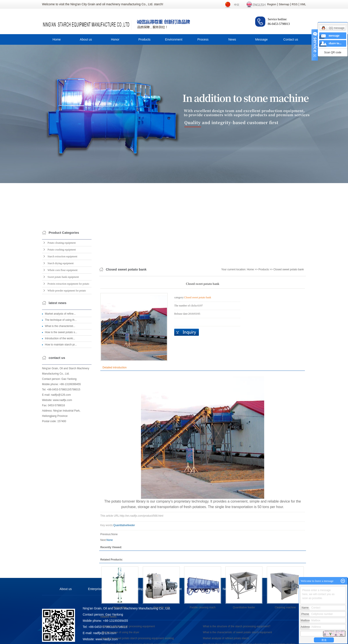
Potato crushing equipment (62, 331)
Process (203, 39)
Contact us (291, 39)
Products (144, 39)
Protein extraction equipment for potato (68, 365)
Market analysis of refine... (60, 395)
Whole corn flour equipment (62, 351)
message (334, 36)
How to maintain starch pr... (61, 426)
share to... (335, 43)
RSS (295, 4)
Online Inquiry (187, 487)
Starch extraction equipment (62, 338)
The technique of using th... (61, 401)
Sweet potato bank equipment (63, 358)
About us (86, 39)
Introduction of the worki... (60, 420)
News (232, 39)
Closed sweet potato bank (289, 424)
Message (261, 39)
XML (303, 4)
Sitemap (284, 4)
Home (57, 39)
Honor (115, 39)
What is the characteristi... (60, 407)
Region (272, 4)
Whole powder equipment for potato (67, 372)
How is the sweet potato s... (61, 414)
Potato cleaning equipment (62, 324)
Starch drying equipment (61, 345)
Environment (174, 39)
